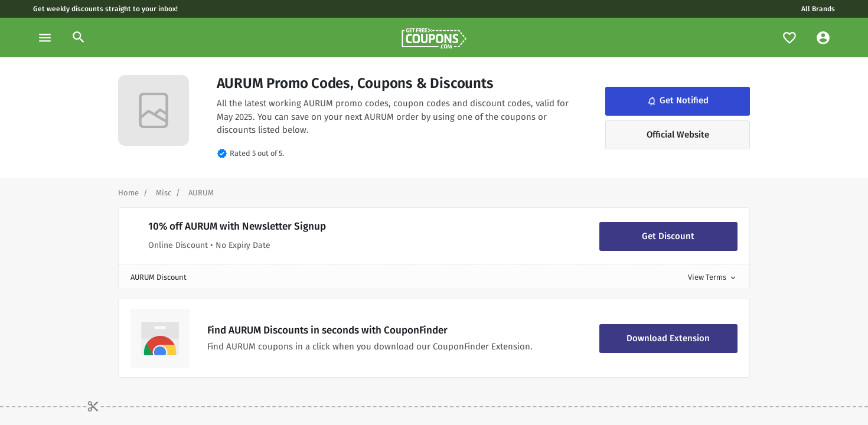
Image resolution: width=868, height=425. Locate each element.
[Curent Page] (201, 193)
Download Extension (668, 338)
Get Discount (668, 236)
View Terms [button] (713, 277)
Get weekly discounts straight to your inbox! (105, 9)
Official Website (678, 135)
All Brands (818, 9)
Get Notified (677, 101)
